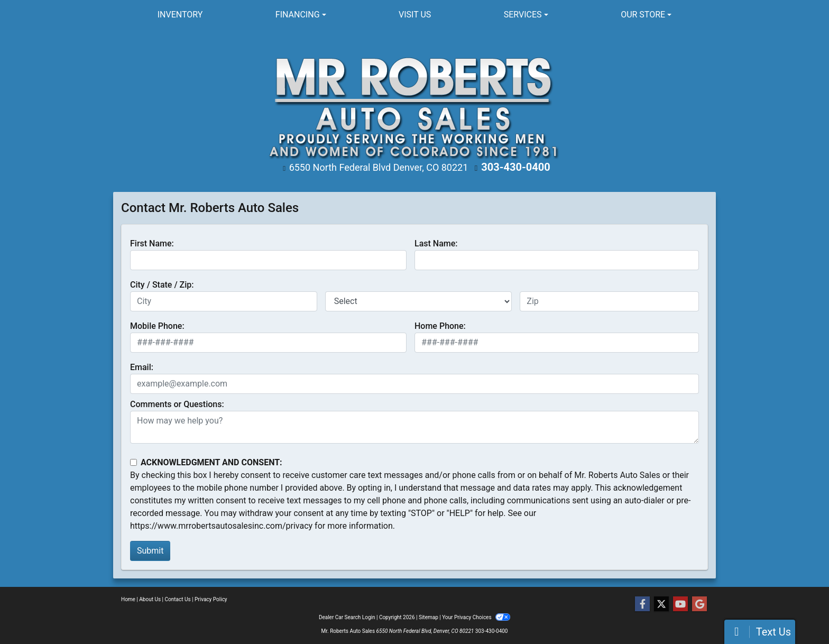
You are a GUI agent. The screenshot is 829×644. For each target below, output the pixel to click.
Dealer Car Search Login (347, 617)
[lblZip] (609, 301)
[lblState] (419, 301)
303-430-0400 (516, 167)
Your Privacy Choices (476, 617)
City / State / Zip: (162, 285)
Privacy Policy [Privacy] (211, 599)
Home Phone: (440, 326)
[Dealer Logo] (415, 102)
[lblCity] (224, 301)
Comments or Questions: (177, 404)
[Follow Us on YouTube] (680, 604)
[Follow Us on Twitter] (661, 604)
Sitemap (429, 617)
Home (128, 599)
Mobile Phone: (157, 326)
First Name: (152, 243)
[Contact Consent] (133, 462)
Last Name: (436, 243)
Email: (142, 367)
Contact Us (178, 599)
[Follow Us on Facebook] (642, 604)
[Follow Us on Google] (699, 604)
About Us (150, 599)
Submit (150, 551)
